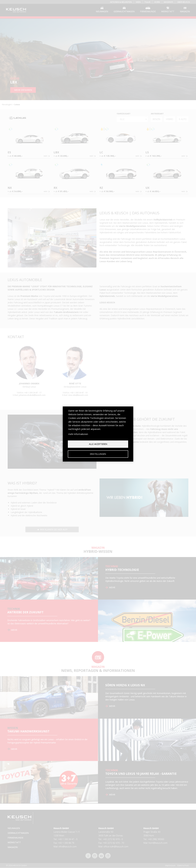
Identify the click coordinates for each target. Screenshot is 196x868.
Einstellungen (98, 454)
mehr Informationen (78, 434)
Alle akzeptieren (98, 444)
